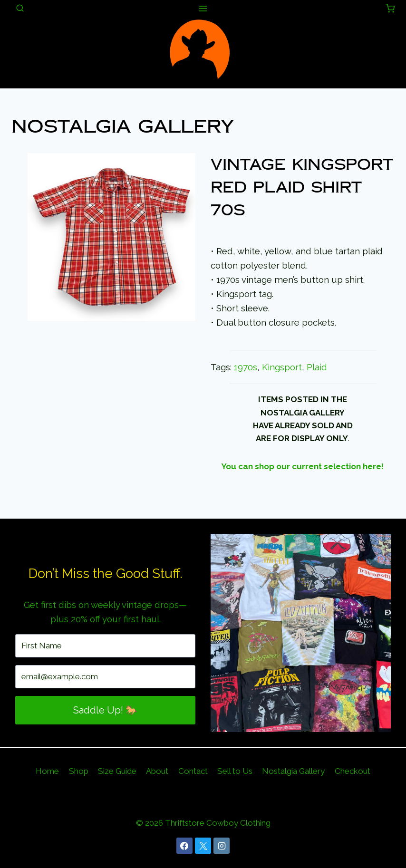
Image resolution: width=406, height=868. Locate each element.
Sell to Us (235, 771)
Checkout (353, 771)
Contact (193, 771)
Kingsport (282, 367)
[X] (203, 846)
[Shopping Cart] (390, 8)
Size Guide (117, 771)
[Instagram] (222, 846)
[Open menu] (203, 8)
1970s (246, 367)
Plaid (317, 367)
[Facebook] (184, 846)
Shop (79, 771)
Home (47, 771)
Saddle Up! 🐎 (105, 710)
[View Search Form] (20, 9)
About (157, 771)
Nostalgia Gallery (128, 126)
